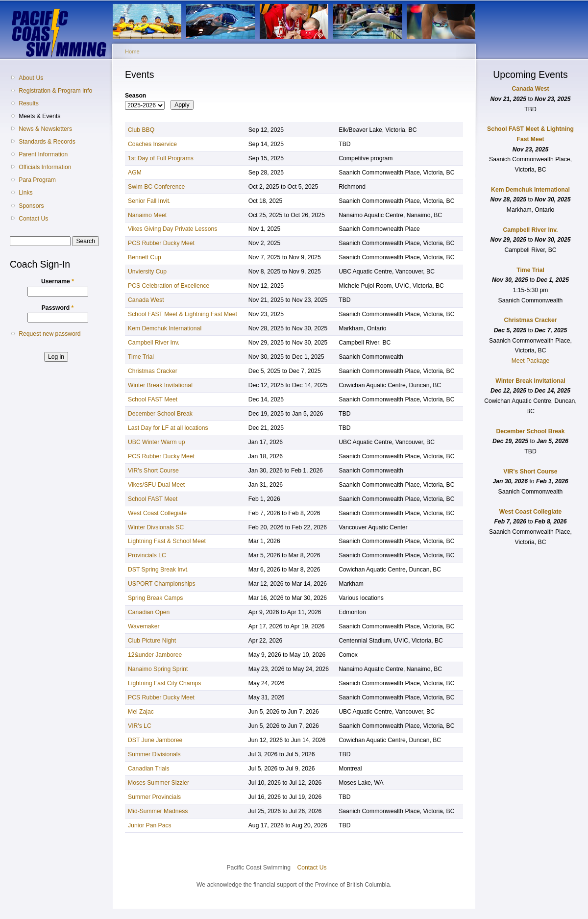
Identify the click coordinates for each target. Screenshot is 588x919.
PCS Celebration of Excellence (169, 286)
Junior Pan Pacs (150, 825)
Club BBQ (141, 130)
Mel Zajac (141, 712)
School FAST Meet (153, 399)
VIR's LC (140, 726)
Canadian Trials (148, 769)
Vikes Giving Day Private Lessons (172, 229)
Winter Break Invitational (160, 385)
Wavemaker (144, 626)
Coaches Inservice (152, 144)
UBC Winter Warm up (156, 442)
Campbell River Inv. (154, 343)
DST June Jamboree (155, 740)
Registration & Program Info (55, 91)
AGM (135, 173)
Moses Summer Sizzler (159, 783)
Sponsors (31, 206)
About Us (31, 78)
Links (25, 193)
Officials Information (45, 167)
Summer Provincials (154, 797)
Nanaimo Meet (147, 215)
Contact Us (33, 219)
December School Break (160, 414)
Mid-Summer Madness (158, 811)
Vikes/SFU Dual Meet (156, 485)
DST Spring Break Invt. (158, 570)
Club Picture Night (152, 641)
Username (58, 281)
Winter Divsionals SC (156, 527)
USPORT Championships (161, 584)
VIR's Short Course (153, 471)
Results (29, 103)
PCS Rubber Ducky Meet (161, 243)
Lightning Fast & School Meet (167, 541)
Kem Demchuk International (165, 328)
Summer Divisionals (154, 754)
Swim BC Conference (156, 187)
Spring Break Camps (155, 598)
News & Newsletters (45, 129)
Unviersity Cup (147, 272)
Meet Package (531, 361)
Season (135, 96)
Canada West (146, 300)
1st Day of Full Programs (161, 158)
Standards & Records (47, 142)
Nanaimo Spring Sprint (158, 669)
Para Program (37, 180)
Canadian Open (149, 612)
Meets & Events (39, 116)
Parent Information (43, 154)
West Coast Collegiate (157, 513)
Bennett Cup (145, 257)
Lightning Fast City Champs (164, 683)
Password (58, 308)
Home (132, 51)
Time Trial (141, 357)
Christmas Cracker (153, 371)
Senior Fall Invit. (149, 201)
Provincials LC (147, 555)
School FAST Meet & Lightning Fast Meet (183, 314)
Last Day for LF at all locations (168, 428)
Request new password (49, 334)
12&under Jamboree (155, 655)
